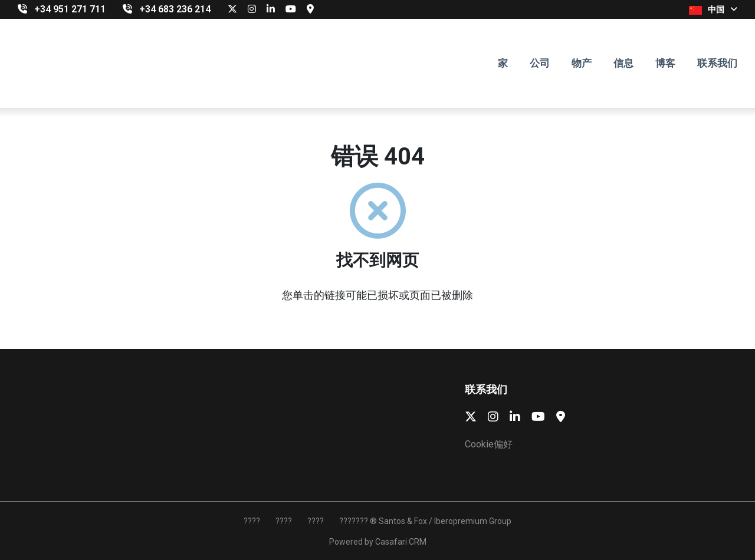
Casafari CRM (401, 542)
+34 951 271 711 (70, 9)
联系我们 (717, 63)
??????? (354, 521)
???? (252, 521)
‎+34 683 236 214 (175, 9)
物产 (582, 63)
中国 (713, 10)
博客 (665, 63)
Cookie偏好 (489, 444)
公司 (540, 63)
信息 (623, 63)
